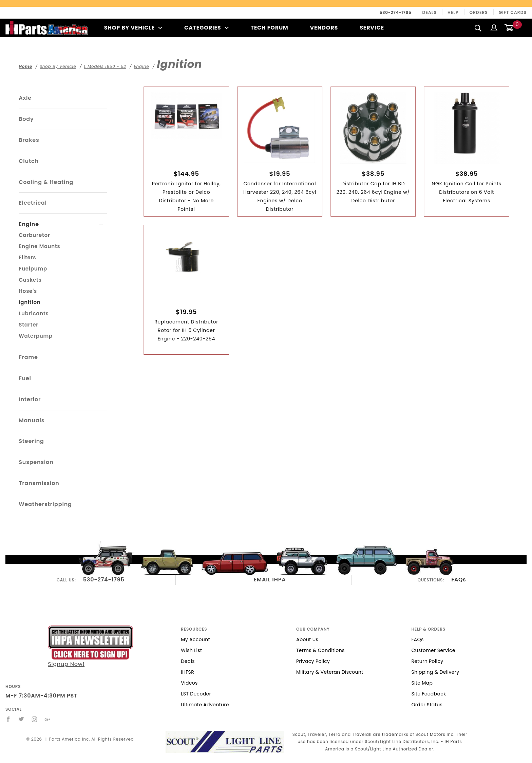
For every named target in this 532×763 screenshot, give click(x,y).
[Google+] (48, 719)
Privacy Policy (313, 661)
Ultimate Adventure (205, 705)
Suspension (36, 462)
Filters (27, 257)
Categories (206, 28)
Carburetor (34, 235)
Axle (25, 98)
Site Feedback (429, 694)
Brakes (29, 140)
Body (26, 119)
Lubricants (34, 313)
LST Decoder (196, 694)
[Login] (494, 28)
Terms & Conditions (320, 650)
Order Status (427, 705)
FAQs (459, 580)
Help (453, 12)
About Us (307, 639)
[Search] (478, 28)
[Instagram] (35, 719)
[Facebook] (8, 719)
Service (372, 28)
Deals (430, 12)
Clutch (29, 161)
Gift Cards (513, 12)
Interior (30, 399)
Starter (28, 325)
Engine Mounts (39, 246)
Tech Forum (269, 28)
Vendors (324, 28)
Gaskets (30, 280)
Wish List (191, 650)
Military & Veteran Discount (330, 672)
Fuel (25, 378)
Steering (31, 441)
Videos (189, 683)
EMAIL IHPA (270, 580)
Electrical (33, 203)
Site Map (422, 683)
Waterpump (36, 336)
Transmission (39, 483)
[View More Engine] (101, 224)
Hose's (28, 291)
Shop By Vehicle (133, 28)
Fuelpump (33, 269)
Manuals (32, 420)
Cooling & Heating (46, 182)
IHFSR (187, 672)
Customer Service (433, 650)
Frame (28, 357)
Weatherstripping (45, 504)
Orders (479, 12)
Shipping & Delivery (435, 672)
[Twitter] (21, 719)
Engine (29, 224)
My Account (195, 639)
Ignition (30, 302)
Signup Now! (90, 647)
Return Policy (427, 661)
